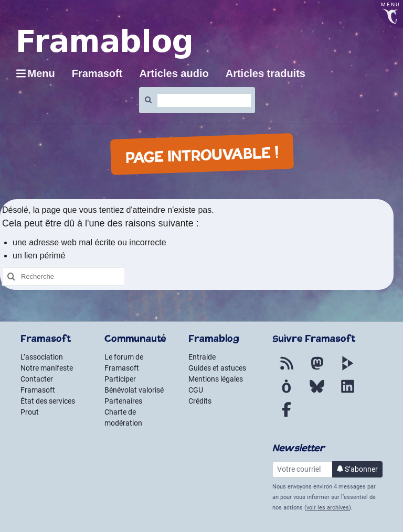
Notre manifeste (47, 368)
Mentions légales (216, 379)
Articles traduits (266, 73)
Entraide (202, 357)
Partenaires (123, 401)
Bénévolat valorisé (134, 390)
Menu (41, 73)
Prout (30, 412)
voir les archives (328, 508)
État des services (48, 401)
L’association (42, 357)
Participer (120, 379)
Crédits (200, 401)
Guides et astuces (217, 368)
